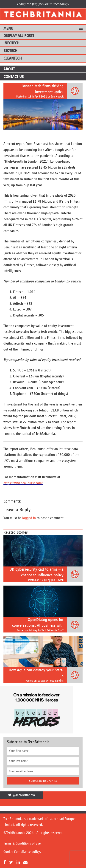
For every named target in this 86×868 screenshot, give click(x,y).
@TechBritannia (21, 795)
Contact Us (14, 77)
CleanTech (13, 58)
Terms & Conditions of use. (22, 843)
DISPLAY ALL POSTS (19, 36)
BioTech (10, 51)
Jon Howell (57, 97)
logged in (29, 518)
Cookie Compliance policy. (22, 852)
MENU (8, 28)
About (9, 69)
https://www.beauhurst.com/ (23, 483)
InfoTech (11, 43)
